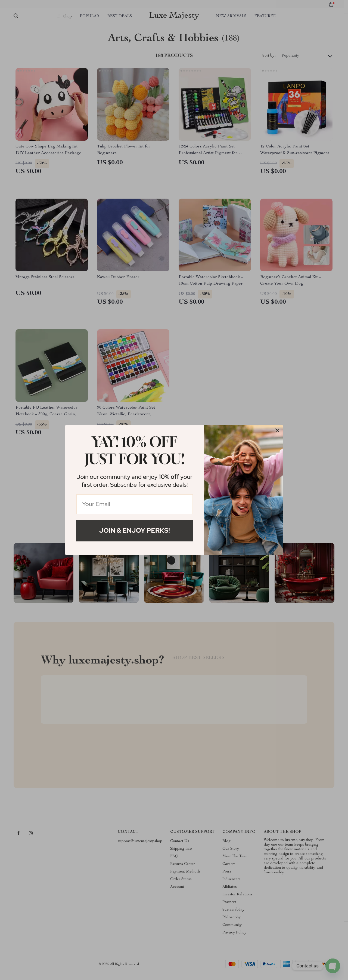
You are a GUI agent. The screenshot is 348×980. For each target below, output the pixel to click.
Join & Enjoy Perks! (135, 530)
